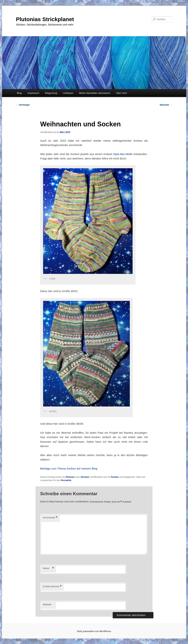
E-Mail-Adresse (52, 587)
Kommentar (50, 518)
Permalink (66, 480)
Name (48, 568)
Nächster (166, 105)
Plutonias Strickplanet (45, 19)
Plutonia (70, 477)
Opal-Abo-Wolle (123, 154)
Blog (19, 93)
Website (47, 604)
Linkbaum (68, 93)
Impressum (33, 93)
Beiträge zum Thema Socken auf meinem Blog (69, 468)
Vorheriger (23, 105)
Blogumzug (51, 93)
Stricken (85, 477)
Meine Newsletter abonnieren (95, 93)
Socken (115, 477)
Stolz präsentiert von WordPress (94, 631)
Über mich (121, 93)
